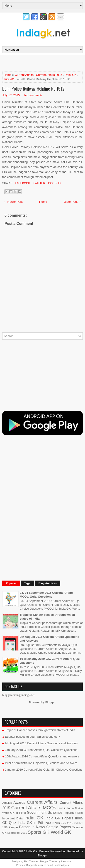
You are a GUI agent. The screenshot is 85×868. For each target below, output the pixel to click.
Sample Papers (59, 827)
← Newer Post (13, 202)
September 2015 (17, 833)
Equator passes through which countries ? (32, 737)
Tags (27, 583)
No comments (33, 95)
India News (52, 823)
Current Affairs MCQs (34, 807)
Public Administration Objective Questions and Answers (41, 763)
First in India (66, 808)
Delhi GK (70, 75)
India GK (34, 818)
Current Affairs (24, 75)
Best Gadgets (61, 865)
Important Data (12, 818)
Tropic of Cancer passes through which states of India (40, 730)
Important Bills (73, 813)
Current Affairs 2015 (49, 75)
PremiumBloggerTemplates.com (34, 865)
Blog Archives (48, 583)
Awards (19, 802)
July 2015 (10, 79)
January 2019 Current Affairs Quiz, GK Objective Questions (44, 770)
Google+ (54, 183)
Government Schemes (45, 812)
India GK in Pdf (30, 823)
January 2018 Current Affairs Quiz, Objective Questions (41, 750)
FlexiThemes (31, 861)
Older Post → (73, 202)
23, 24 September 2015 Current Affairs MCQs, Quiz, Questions (46, 595)
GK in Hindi (18, 813)
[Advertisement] (44, 63)
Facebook (22, 183)
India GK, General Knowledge (45, 851)
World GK (61, 832)
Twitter (39, 183)
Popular (11, 583)
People (13, 827)
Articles (7, 803)
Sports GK (39, 832)
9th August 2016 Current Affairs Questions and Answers (41, 743)
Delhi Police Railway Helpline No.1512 (33, 89)
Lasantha (66, 861)
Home (8, 75)
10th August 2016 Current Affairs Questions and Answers (42, 756)
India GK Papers (59, 818)
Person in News (32, 827)
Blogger (50, 702)
